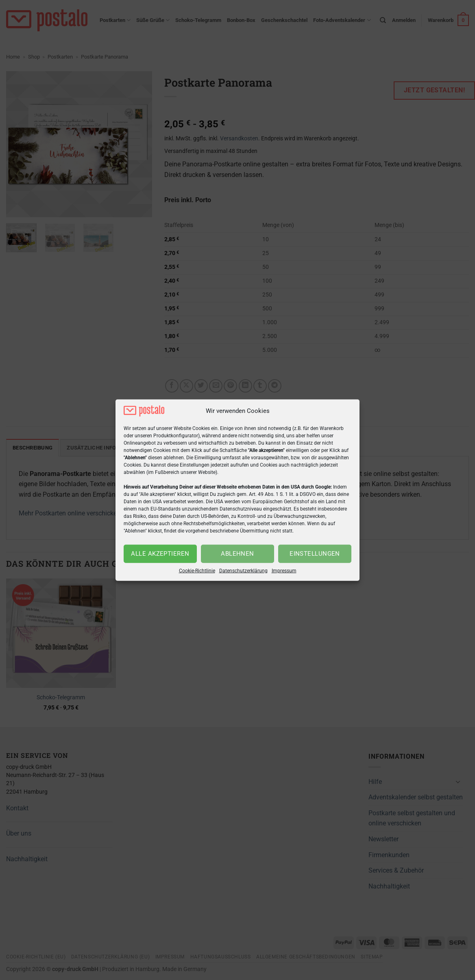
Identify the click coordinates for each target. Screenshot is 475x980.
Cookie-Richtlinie (197, 571)
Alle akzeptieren (160, 554)
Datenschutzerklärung (243, 571)
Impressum (284, 571)
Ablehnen (237, 554)
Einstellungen (315, 554)
